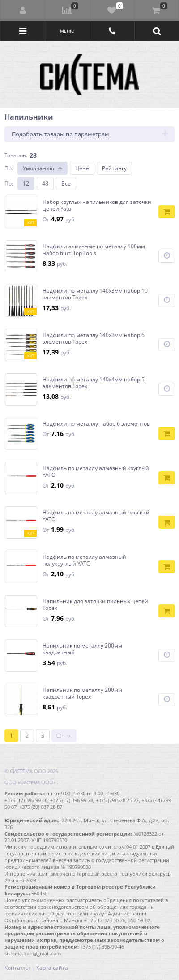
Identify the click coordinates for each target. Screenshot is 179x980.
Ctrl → (64, 736)
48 (45, 183)
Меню (67, 31)
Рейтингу (114, 168)
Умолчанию (38, 168)
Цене (82, 168)
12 (26, 183)
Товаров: (16, 155)
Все (66, 183)
